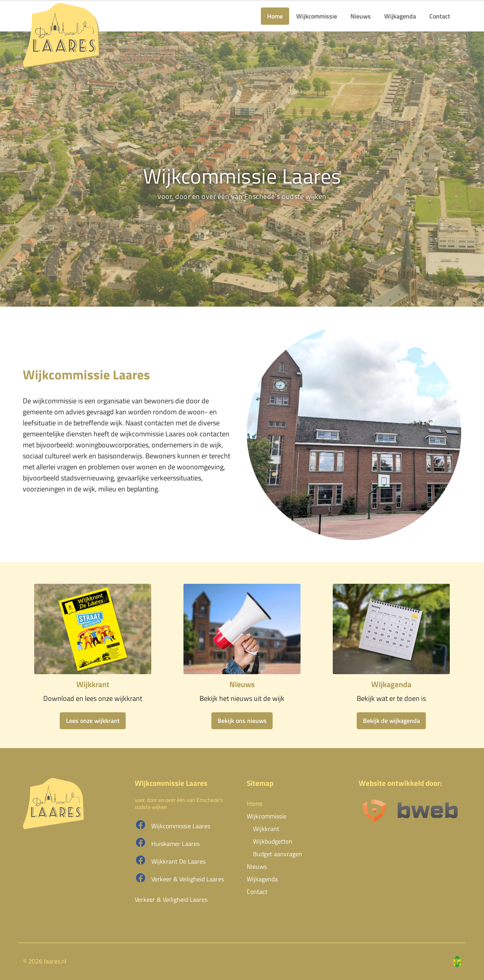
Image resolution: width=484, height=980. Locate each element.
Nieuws (361, 16)
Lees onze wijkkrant (93, 721)
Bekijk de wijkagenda (391, 721)
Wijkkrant (266, 829)
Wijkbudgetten (273, 841)
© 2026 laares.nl (45, 961)
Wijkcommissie (317, 16)
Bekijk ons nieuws (242, 721)
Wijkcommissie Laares (172, 825)
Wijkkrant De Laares (170, 861)
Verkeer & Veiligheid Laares (179, 878)
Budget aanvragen (278, 854)
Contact (440, 16)
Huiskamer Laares (167, 843)
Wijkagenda (400, 16)
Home (275, 16)
